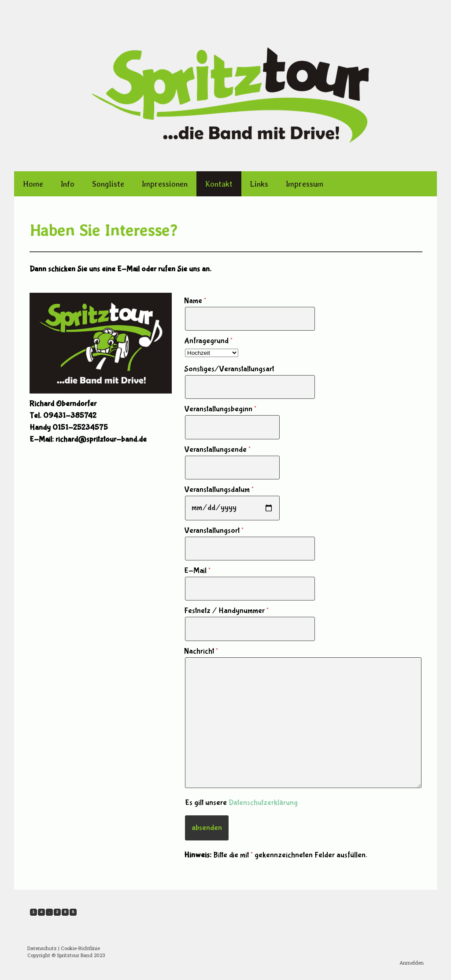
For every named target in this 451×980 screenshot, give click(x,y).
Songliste (108, 184)
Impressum (305, 184)
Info (68, 184)
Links (259, 184)
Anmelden (412, 963)
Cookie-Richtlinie (80, 948)
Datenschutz (42, 948)
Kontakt (219, 184)
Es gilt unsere (241, 803)
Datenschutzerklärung (263, 803)
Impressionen (165, 184)
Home (33, 184)
